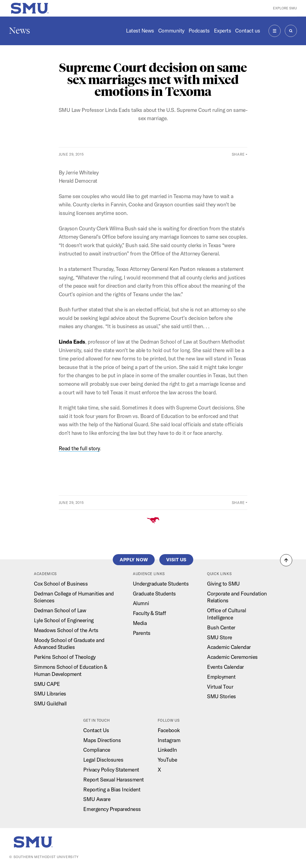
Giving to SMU (223, 584)
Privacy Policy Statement (111, 770)
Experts (223, 31)
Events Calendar (226, 667)
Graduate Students (154, 594)
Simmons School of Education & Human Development (70, 670)
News (20, 31)
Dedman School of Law (60, 610)
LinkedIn (167, 750)
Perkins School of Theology (65, 657)
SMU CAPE (47, 684)
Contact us (248, 31)
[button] (286, 560)
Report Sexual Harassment (114, 780)
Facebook (169, 730)
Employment (221, 677)
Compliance (97, 750)
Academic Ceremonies (232, 657)
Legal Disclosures (103, 760)
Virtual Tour (220, 687)
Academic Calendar (229, 647)
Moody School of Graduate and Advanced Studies (69, 644)
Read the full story (79, 448)
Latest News (140, 31)
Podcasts (199, 31)
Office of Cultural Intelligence (226, 614)
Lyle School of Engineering (64, 620)
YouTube (167, 760)
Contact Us (96, 730)
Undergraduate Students (161, 584)
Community (171, 31)
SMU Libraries (50, 694)
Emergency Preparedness (112, 809)
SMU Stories (222, 696)
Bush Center (221, 627)
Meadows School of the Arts (66, 630)
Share (238, 154)
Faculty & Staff (150, 613)
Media (140, 623)
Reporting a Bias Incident (112, 789)
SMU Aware (97, 799)
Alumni (141, 603)
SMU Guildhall (50, 703)
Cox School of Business (61, 584)
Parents (142, 633)
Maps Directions (102, 740)
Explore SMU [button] (285, 8)
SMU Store (220, 637)
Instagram (169, 740)
